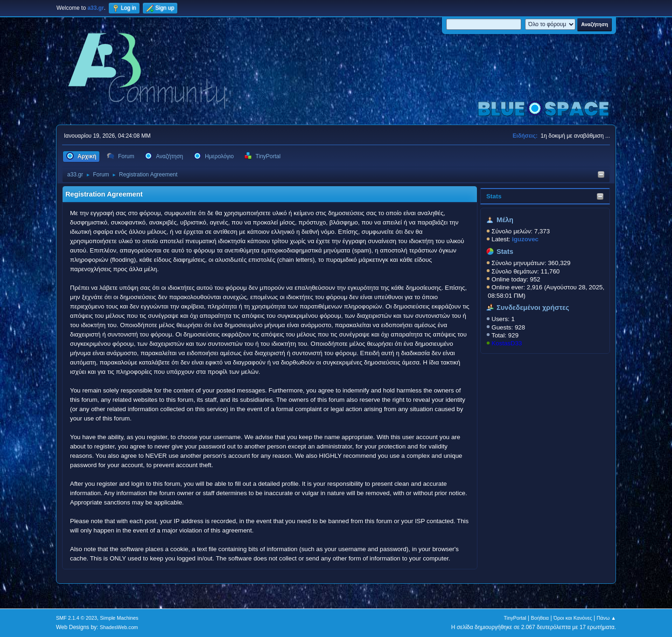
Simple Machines (119, 618)
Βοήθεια (540, 618)
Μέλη (505, 220)
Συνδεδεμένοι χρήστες (533, 308)
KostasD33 (507, 343)
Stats (494, 196)
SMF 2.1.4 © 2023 (77, 618)
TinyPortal (515, 618)
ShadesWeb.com (119, 627)
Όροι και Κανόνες (573, 618)
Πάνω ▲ (607, 618)
